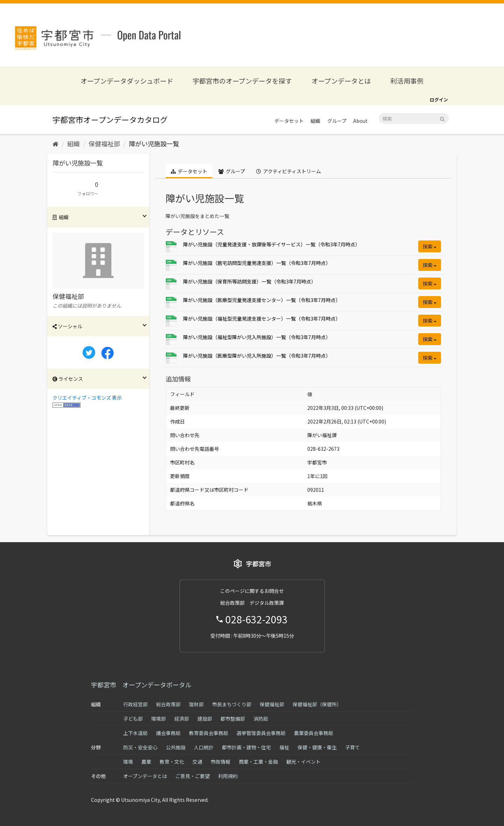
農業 (146, 762)
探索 (430, 246)
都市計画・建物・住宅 (246, 747)
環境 (128, 762)
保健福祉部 (104, 143)
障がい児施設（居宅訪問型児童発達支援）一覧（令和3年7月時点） (257, 263)
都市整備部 (233, 719)
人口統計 (204, 747)
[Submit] (442, 118)
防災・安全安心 (140, 747)
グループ (337, 121)
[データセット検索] (414, 119)
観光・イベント (303, 762)
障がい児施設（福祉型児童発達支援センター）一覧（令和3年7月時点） (262, 318)
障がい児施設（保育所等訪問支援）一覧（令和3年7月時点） (250, 281)
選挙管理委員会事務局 (261, 733)
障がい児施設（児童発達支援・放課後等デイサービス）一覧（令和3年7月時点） (272, 244)
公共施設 (176, 747)
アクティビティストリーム (289, 171)
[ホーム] (55, 143)
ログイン (439, 100)
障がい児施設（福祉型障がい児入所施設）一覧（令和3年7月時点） (257, 337)
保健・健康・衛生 (317, 747)
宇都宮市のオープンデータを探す (242, 81)
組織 (315, 121)
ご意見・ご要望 (192, 776)
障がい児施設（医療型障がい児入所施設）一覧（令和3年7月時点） (257, 356)
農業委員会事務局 (314, 733)
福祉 (284, 747)
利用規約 (228, 776)
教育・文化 (172, 762)
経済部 (182, 719)
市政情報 (220, 762)
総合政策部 (168, 704)
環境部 (159, 719)
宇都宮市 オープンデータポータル (141, 685)
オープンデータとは (341, 81)
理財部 (196, 704)
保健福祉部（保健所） (317, 704)
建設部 (205, 719)
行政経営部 (135, 704)
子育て (352, 747)
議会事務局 (168, 733)
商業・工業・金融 (258, 762)
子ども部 (133, 719)
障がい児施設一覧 (154, 143)
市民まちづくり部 (232, 704)
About (360, 121)
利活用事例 (407, 81)
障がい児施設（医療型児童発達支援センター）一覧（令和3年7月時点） (262, 300)
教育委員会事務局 (209, 733)
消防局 (261, 719)
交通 (197, 762)
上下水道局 (135, 733)
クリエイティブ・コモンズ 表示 (87, 398)
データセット (289, 121)
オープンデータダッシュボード (127, 81)
